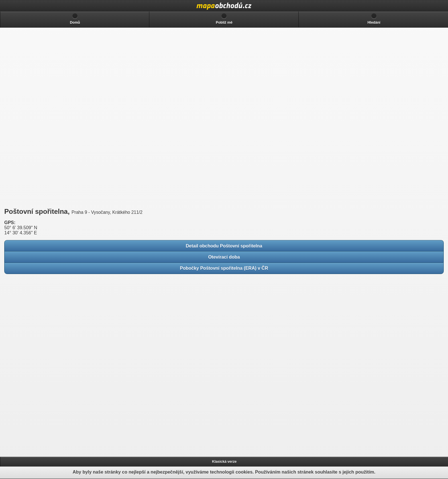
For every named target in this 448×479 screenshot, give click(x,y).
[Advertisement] (46, 117)
